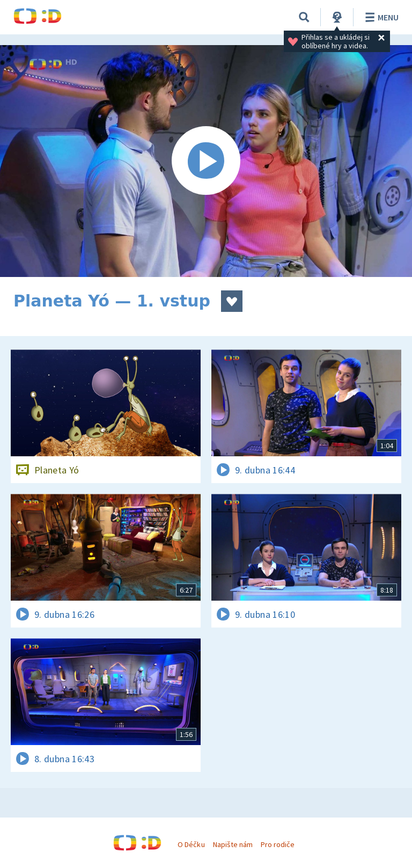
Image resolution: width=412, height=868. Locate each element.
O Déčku (191, 844)
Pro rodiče (278, 844)
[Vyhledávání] (304, 17)
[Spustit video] (206, 161)
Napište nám (233, 844)
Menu (380, 17)
